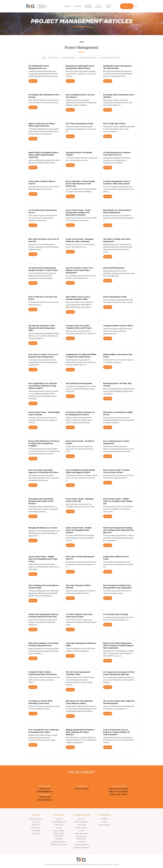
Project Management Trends (115, 297)
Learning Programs (82, 815)
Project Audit (59, 825)
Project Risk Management (114, 268)
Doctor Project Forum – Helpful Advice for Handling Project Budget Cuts (118, 501)
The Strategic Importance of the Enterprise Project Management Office (42, 328)
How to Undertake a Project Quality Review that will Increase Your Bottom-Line (80, 184)
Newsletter (36, 834)
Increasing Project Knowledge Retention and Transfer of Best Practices (41, 501)
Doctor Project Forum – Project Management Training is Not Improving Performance (78, 213)
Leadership (59, 839)
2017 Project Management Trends (80, 124)
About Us (36, 815)
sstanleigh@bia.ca (45, 800)
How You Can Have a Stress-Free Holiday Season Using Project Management (79, 270)
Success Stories (36, 828)
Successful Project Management (79, 383)
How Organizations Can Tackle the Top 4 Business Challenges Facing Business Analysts (43, 386)
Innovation (59, 819)
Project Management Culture (88, 58)
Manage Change (59, 831)
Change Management (82, 834)
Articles (104, 822)
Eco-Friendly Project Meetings (116, 614)
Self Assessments (104, 825)
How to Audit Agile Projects (114, 124)
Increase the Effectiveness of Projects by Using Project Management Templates (44, 443)
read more (33, 81)
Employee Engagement (59, 845)
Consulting (59, 815)
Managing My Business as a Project (43, 528)
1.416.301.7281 (45, 797)
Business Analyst (82, 828)
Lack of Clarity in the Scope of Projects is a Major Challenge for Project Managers (117, 732)
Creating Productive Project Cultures (118, 326)
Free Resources (104, 815)
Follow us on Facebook (119, 789)
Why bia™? (36, 825)
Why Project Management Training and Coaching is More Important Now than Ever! (118, 530)
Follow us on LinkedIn (119, 792)
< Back (82, 42)
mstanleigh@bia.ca (45, 792)
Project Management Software (110, 58)
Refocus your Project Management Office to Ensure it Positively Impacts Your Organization (118, 646)
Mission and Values (36, 819)
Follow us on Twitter (119, 794)
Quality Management (59, 842)
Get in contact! (82, 772)
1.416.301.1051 (45, 789)
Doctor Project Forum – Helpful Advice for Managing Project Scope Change (43, 559)
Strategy (59, 828)
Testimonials (36, 831)
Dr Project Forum (53, 58)
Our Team (36, 822)
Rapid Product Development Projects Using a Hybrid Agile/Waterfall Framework (44, 155)
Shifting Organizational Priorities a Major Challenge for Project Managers (80, 732)
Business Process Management (59, 835)
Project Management (69, 58)
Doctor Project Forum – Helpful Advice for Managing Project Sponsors (79, 530)
